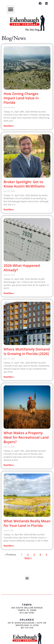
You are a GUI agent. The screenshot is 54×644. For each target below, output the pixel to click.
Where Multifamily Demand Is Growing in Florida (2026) (27, 351)
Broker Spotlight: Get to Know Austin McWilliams (24, 184)
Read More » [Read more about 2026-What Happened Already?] (9, 293)
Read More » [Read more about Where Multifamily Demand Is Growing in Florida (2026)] (9, 377)
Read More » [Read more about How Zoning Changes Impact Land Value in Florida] (9, 126)
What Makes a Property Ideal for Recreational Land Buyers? (26, 437)
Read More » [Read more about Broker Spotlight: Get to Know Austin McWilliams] (9, 209)
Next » (28, 558)
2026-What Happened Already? (22, 268)
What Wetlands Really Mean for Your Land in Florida (27, 523)
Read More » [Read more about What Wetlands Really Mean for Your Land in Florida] (9, 546)
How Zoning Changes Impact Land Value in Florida (21, 98)
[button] (11, 9)
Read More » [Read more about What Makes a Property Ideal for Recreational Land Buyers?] (9, 465)
